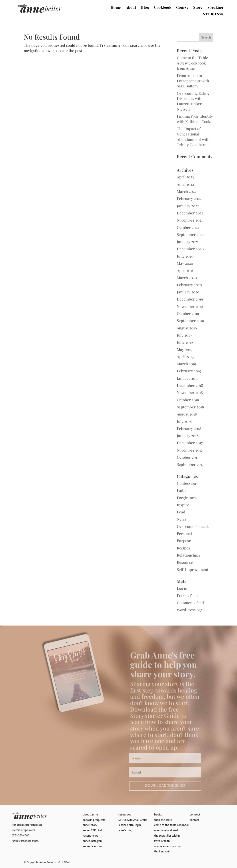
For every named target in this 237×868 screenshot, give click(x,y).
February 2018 (189, 428)
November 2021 (190, 220)
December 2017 (190, 443)
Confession (186, 483)
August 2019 (187, 328)
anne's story (90, 825)
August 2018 (187, 414)
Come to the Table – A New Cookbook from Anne (194, 63)
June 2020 (185, 256)
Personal (184, 533)
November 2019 (190, 306)
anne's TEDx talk (93, 830)
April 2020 (186, 270)
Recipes (183, 548)
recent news (90, 836)
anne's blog (125, 830)
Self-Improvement (193, 569)
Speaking (215, 8)
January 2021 (188, 242)
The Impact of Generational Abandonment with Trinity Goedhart (193, 136)
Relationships (188, 555)
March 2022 (187, 191)
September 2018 (190, 407)
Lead (181, 512)
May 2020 (185, 263)
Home (116, 8)
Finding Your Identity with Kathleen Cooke (195, 119)
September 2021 (190, 234)
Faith (181, 490)
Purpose (184, 541)
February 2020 (189, 285)
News (181, 519)
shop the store (163, 820)
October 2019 (188, 313)
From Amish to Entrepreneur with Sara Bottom (193, 81)
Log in (182, 588)
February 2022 (189, 198)
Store (198, 8)
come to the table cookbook (172, 825)
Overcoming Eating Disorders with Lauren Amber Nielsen (193, 101)
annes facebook (93, 846)
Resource (185, 562)
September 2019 (190, 321)
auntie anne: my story (167, 846)
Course (182, 8)
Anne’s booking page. (25, 841)
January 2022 (188, 206)
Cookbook (163, 8)
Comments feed (190, 603)
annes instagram (93, 841)
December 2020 (190, 249)
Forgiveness (187, 498)
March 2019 (186, 364)
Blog (145, 8)
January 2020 (188, 292)
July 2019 (184, 335)
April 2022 (185, 184)
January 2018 (188, 436)
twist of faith (162, 841)
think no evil (162, 852)
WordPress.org (190, 610)
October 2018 (188, 400)
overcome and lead (166, 830)
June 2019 (185, 342)
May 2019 (185, 349)
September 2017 (190, 464)
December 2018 (190, 385)
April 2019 (185, 357)
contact (194, 820)
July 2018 (184, 421)
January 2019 (188, 378)
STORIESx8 (213, 14)
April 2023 (185, 177)
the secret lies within (167, 836)
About (131, 8)
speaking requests (94, 820)
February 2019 (189, 371)
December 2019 (190, 299)
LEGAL (66, 862)
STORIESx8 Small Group (133, 820)
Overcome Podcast (193, 526)
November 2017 (190, 450)
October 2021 (188, 227)
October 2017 (188, 457)
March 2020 (187, 278)
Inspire (183, 505)
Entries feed (187, 595)
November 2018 (190, 392)
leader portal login (130, 825)
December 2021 (190, 213)
